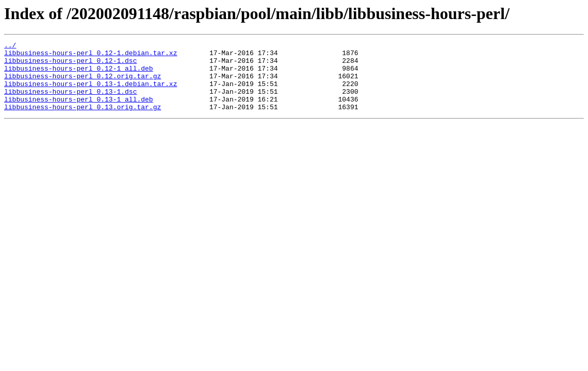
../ (10, 46)
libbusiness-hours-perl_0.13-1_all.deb (79, 111)
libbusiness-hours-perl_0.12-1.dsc (70, 65)
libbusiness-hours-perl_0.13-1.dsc (70, 102)
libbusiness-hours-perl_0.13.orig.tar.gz (83, 121)
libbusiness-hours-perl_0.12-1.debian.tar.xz (91, 56)
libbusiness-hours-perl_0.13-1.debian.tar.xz (91, 93)
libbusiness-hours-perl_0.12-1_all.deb (79, 74)
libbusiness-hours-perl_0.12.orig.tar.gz (83, 83)
